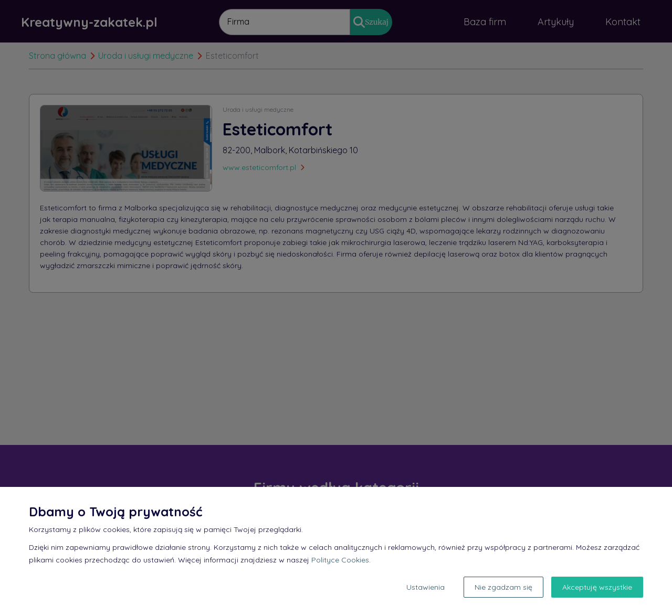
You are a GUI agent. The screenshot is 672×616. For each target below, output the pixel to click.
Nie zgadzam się (503, 587)
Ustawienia (426, 587)
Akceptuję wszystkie (597, 587)
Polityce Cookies (340, 560)
